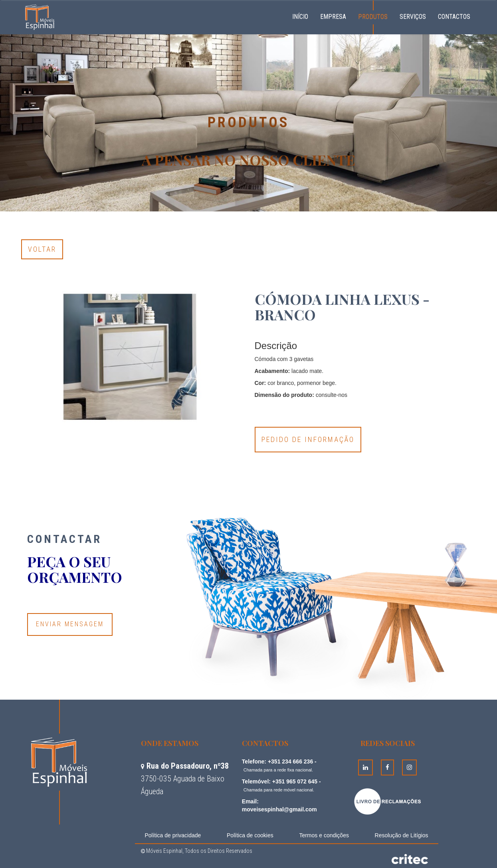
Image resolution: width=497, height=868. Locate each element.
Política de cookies (250, 835)
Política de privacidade (173, 835)
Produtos (373, 17)
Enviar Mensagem (70, 624)
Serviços (413, 17)
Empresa (333, 17)
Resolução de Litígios (402, 835)
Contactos (454, 17)
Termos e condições (324, 835)
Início (303, 16)
